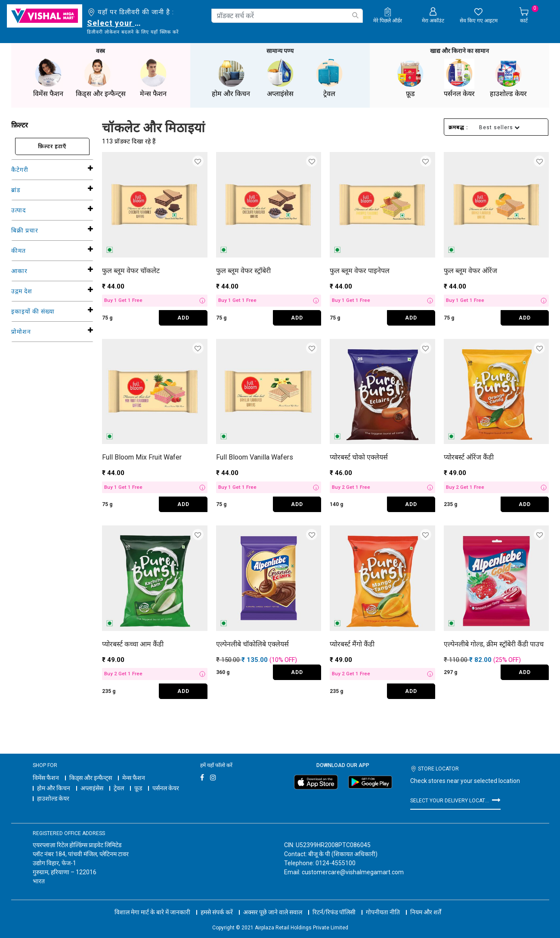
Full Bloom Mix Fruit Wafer (142, 456)
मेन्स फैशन (134, 777)
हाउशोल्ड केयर (53, 798)
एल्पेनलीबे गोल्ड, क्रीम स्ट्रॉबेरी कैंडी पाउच (494, 643)
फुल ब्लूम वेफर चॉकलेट (131, 270)
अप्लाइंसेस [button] (280, 77)
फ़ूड (138, 787)
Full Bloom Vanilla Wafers (255, 456)
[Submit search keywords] (355, 15)
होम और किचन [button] (231, 77)
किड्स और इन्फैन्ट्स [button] (101, 77)
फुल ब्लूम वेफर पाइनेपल (360, 270)
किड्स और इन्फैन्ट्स (91, 777)
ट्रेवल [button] (329, 77)
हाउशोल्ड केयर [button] (508, 77)
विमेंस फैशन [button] (48, 77)
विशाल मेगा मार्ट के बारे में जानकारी (152, 904)
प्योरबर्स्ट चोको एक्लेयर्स (359, 456)
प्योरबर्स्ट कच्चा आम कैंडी (133, 643)
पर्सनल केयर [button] (459, 77)
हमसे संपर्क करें (217, 904)
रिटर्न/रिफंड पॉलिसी (334, 904)
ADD (183, 317)
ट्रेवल (119, 787)
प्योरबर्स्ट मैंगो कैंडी (352, 643)
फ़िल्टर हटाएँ (52, 146)
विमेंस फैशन (46, 777)
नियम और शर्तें (426, 904)
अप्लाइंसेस (92, 787)
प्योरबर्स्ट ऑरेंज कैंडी (469, 456)
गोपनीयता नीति (383, 904)
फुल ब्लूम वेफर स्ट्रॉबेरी (243, 270)
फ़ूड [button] (410, 77)
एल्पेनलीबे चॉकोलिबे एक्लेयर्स (252, 643)
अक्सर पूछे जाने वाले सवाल (273, 904)
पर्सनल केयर (166, 787)
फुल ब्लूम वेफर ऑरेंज (470, 270)
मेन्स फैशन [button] (153, 77)
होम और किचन (54, 787)
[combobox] (287, 16)
